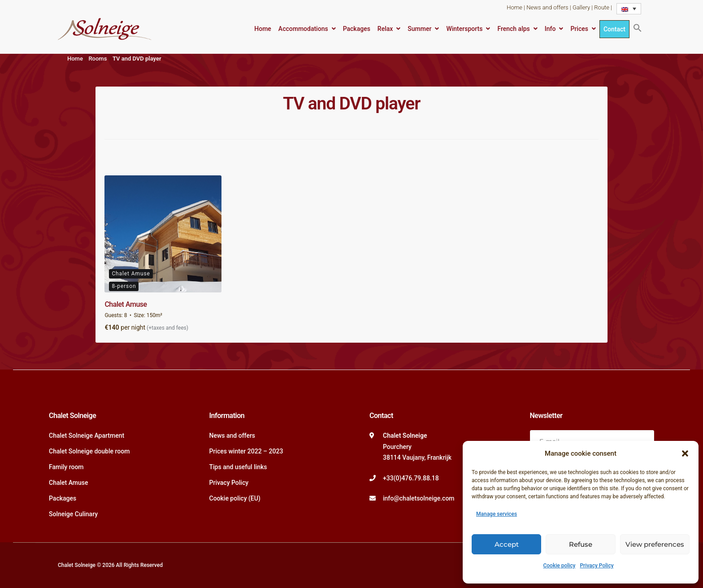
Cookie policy (559, 566)
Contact (614, 29)
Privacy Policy (597, 566)
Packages (357, 29)
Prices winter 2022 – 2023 (246, 451)
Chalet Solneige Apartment (87, 436)
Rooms (98, 59)
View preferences (655, 544)
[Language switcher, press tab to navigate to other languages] (629, 9)
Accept (507, 544)
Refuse (581, 544)
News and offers (547, 7)
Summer (419, 29)
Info (550, 29)
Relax (385, 29)
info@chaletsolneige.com (419, 498)
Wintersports (464, 29)
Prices (579, 29)
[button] (685, 453)
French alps (513, 29)
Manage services (497, 514)
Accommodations (303, 29)
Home (514, 7)
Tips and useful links (238, 467)
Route (602, 7)
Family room (66, 467)
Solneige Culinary (73, 514)
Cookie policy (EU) (235, 498)
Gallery (581, 7)
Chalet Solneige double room (89, 451)
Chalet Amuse (126, 304)
